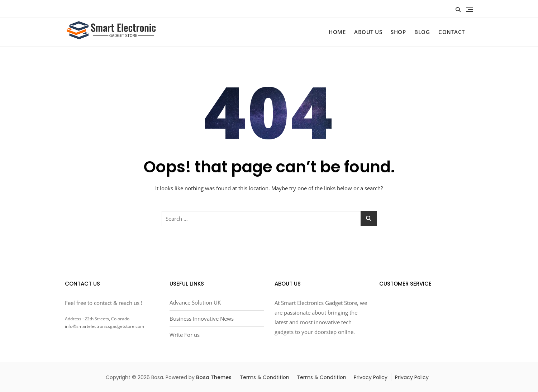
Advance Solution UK (195, 302)
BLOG (422, 32)
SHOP (398, 32)
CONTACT (452, 32)
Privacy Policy (371, 377)
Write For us (185, 335)
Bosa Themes (214, 377)
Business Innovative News (202, 319)
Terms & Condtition (265, 377)
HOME (337, 32)
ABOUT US (368, 32)
